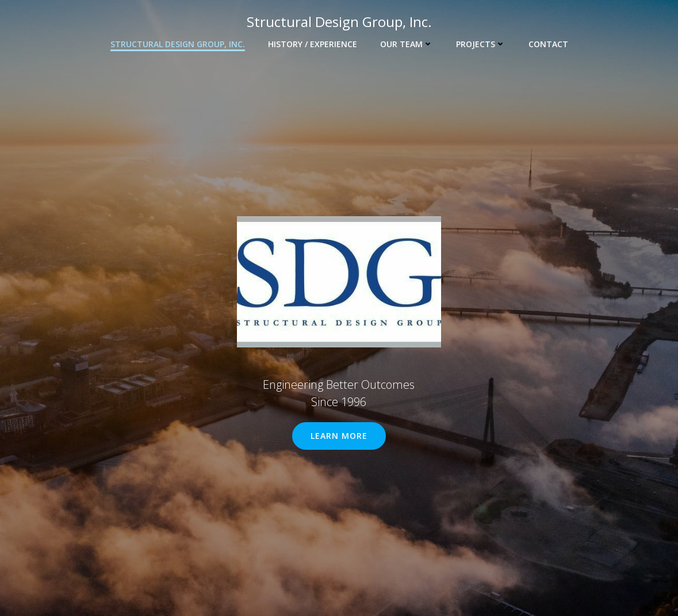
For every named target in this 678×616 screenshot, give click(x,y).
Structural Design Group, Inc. (178, 44)
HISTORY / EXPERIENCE (313, 44)
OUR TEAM (407, 44)
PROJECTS (481, 44)
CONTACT (548, 44)
